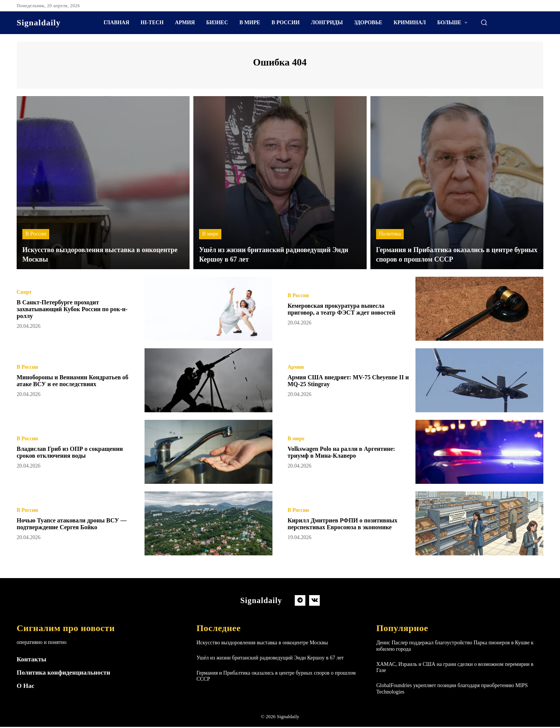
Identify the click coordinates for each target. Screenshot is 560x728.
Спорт (24, 293)
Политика (390, 235)
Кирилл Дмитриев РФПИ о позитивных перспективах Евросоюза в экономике (348, 524)
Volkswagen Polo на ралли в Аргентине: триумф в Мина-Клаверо (348, 453)
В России (36, 235)
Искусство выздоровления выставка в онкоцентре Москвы (262, 644)
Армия (296, 368)
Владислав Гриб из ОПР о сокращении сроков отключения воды (76, 453)
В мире (210, 235)
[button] (484, 22)
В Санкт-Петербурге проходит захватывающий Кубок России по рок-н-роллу (76, 310)
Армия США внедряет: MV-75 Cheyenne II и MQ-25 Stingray (334, 381)
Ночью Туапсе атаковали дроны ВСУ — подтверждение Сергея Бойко (74, 524)
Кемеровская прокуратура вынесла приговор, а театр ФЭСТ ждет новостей (348, 310)
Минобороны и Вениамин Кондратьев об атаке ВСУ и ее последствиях (75, 381)
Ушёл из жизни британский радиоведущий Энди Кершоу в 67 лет (270, 659)
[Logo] (39, 23)
